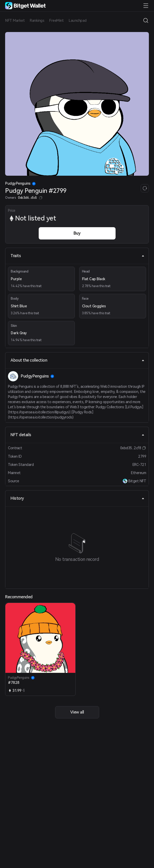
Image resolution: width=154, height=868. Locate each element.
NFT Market (15, 20)
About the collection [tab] (78, 360)
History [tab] (78, 498)
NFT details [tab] (78, 435)
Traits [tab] (78, 256)
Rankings (37, 20)
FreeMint (56, 20)
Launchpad (78, 20)
